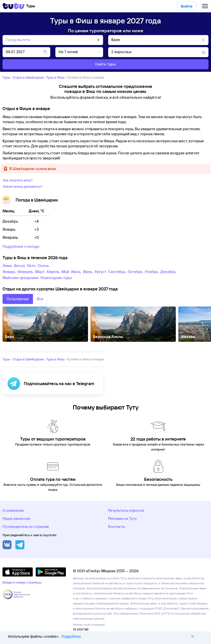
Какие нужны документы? (23, 186)
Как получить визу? (18, 180)
